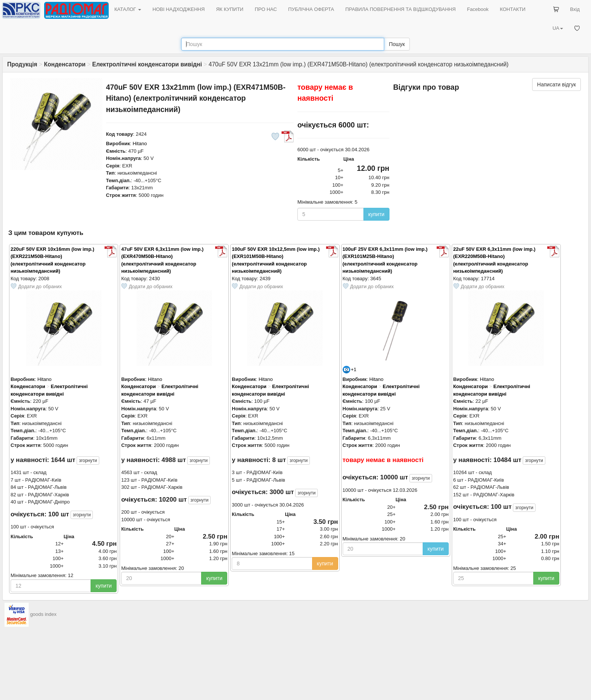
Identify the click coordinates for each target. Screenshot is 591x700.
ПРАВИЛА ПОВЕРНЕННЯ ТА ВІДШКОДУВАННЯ (400, 9)
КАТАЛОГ (128, 9)
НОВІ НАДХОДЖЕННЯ (179, 9)
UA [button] (558, 28)
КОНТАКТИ (513, 9)
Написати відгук (556, 84)
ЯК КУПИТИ (230, 9)
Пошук (397, 44)
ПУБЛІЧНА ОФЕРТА (311, 9)
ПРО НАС (266, 9)
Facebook (478, 9)
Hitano (140, 144)
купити (376, 214)
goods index (43, 614)
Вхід (575, 9)
